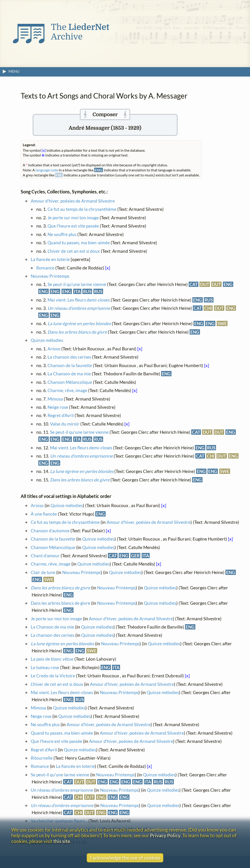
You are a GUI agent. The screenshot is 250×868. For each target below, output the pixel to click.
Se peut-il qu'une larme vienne (77, 284)
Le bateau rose (45, 667)
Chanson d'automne (50, 531)
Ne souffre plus (62, 234)
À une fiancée (44, 514)
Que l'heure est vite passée (74, 226)
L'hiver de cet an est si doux (74, 251)
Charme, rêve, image (68, 390)
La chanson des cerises (69, 357)
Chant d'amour (45, 556)
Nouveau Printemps (50, 276)
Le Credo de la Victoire (53, 676)
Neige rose (58, 407)
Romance (45, 268)
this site (62, 841)
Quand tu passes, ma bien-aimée (79, 243)
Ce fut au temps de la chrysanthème (82, 209)
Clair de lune (43, 572)
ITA (77, 291)
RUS (87, 291)
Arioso (54, 349)
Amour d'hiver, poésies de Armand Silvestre (73, 201)
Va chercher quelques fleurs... (59, 821)
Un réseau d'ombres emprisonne (62, 790)
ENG (228, 284)
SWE (222, 323)
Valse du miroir (65, 424)
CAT (194, 284)
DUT (205, 284)
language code (47, 170)
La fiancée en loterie (50, 259)
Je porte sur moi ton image (73, 218)
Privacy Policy (165, 835)
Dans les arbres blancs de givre (60, 603)
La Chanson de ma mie (69, 374)
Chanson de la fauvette (70, 365)
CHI (208, 308)
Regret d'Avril (61, 415)
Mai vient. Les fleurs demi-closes (79, 300)
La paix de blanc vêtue (52, 659)
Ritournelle (42, 758)
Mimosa (55, 399)
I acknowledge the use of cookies (125, 858)
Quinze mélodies (47, 340)
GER (135, 556)
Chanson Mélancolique (70, 382)
